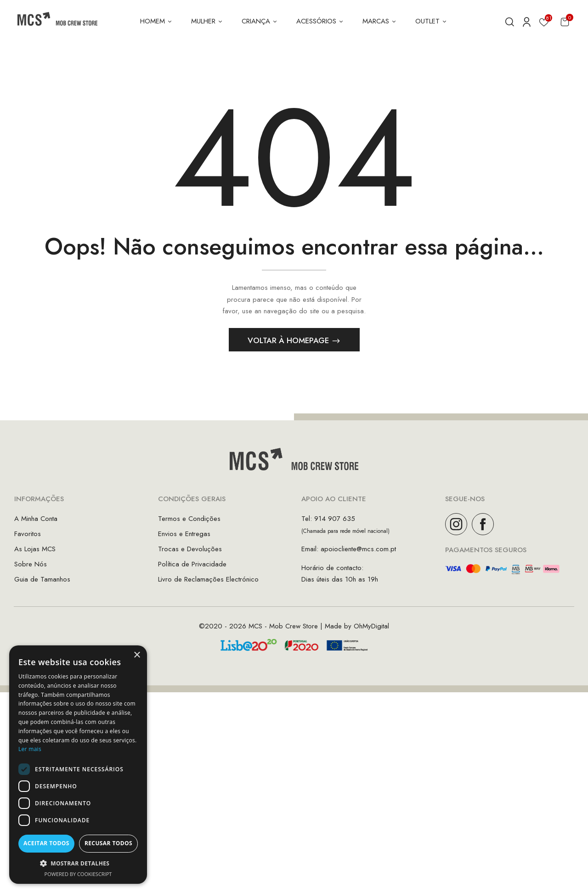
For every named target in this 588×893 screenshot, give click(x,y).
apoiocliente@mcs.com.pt (358, 552)
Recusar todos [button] (108, 843)
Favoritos (28, 537)
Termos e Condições (189, 521)
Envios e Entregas (184, 537)
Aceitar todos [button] (46, 843)
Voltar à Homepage (289, 344)
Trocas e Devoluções (190, 552)
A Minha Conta (36, 521)
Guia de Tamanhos (42, 582)
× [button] (137, 655)
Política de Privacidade (192, 567)
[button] (565, 22)
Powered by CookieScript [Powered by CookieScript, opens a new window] (78, 874)
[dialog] (78, 765)
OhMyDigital (371, 629)
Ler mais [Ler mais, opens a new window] (30, 749)
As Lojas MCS (35, 552)
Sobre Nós (31, 567)
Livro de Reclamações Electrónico (208, 582)
